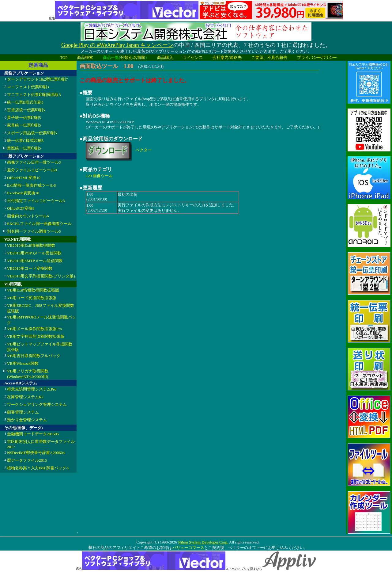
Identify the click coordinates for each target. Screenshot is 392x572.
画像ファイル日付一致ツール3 (34, 162)
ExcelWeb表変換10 (23, 193)
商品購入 (165, 57)
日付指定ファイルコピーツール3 (36, 201)
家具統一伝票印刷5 (24, 125)
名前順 (139, 57)
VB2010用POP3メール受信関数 (34, 253)
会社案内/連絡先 (227, 57)
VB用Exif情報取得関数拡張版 (33, 290)
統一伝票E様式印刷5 (25, 102)
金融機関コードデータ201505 (33, 434)
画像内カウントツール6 (28, 216)
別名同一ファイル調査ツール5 (34, 231)
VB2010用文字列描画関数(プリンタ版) (41, 276)
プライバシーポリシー (317, 57)
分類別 (126, 57)
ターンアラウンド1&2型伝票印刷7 (38, 79)
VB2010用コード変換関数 (30, 268)
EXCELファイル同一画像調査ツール (39, 224)
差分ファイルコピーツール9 (32, 170)
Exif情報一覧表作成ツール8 (31, 185)
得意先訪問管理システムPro (32, 389)
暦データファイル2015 (27, 460)
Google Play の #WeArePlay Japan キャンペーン (117, 45)
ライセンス (193, 57)
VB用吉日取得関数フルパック (34, 356)
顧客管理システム (23, 412)
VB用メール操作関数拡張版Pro (34, 329)
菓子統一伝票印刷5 (24, 118)
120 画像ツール (99, 176)
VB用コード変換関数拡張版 (32, 298)
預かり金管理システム (27, 420)
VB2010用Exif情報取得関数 (31, 245)
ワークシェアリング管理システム (37, 404)
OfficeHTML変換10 (24, 178)
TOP (64, 57)
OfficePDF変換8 (21, 208)
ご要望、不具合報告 (269, 57)
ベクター (144, 150)
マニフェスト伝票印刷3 (28, 87)
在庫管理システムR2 (25, 397)
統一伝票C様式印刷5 (25, 141)
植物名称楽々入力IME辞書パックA (38, 468)
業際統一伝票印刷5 (24, 148)
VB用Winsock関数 (23, 363)
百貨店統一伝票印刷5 (26, 110)
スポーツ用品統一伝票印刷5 (32, 133)
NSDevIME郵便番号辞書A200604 (36, 453)
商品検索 (85, 57)
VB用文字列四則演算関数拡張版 (36, 336)
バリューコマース (188, 548)
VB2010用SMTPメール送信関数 (35, 261)
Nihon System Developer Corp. (203, 542)
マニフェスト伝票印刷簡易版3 (34, 95)
